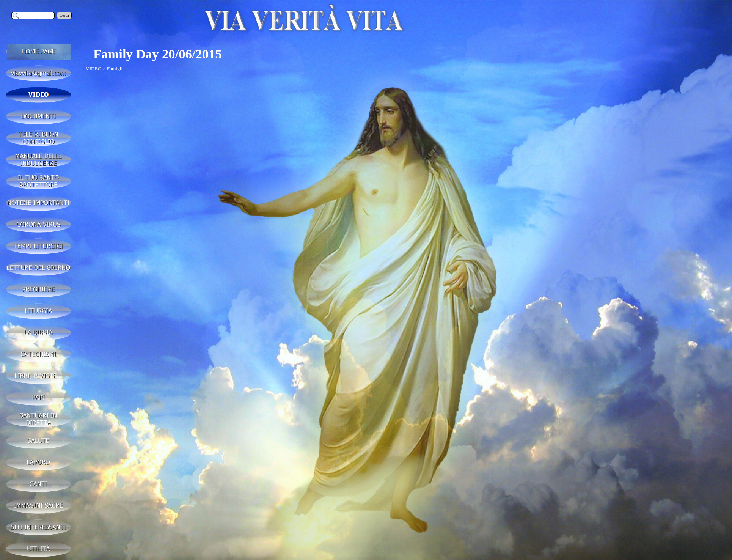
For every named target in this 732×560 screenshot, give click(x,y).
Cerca (64, 15)
